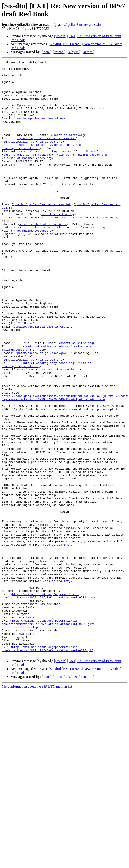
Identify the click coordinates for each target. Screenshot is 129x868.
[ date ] (47, 52)
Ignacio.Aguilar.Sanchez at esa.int (78, 25)
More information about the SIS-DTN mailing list (37, 805)
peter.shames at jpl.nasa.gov (28, 174)
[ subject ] (73, 52)
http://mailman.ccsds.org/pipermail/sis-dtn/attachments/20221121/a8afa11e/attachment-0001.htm (47, 703)
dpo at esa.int (57, 642)
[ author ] (88, 52)
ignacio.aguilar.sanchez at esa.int (43, 130)
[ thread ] (59, 52)
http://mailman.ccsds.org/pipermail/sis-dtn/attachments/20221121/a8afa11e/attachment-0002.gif (47, 735)
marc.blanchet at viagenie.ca (45, 170)
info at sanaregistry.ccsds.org (43, 162)
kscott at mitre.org (68, 150)
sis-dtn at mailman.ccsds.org (82, 174)
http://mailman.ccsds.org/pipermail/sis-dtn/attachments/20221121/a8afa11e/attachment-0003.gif (47, 766)
